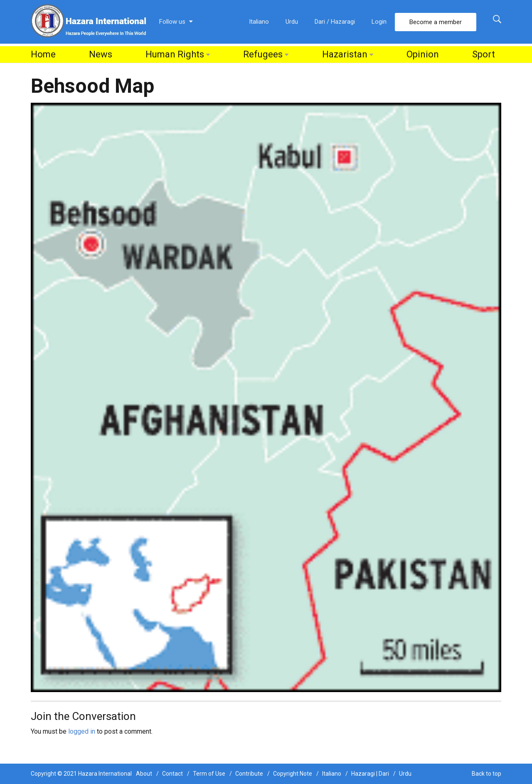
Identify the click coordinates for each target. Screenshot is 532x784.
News (101, 54)
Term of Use (209, 774)
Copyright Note (293, 774)
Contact (172, 774)
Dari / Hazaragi (335, 22)
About (144, 774)
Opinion (423, 54)
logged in (82, 731)
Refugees (263, 54)
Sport (484, 54)
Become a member (436, 22)
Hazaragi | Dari (370, 774)
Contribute (249, 774)
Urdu (292, 22)
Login (379, 22)
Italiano (259, 22)
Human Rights (175, 54)
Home (43, 54)
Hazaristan (345, 54)
